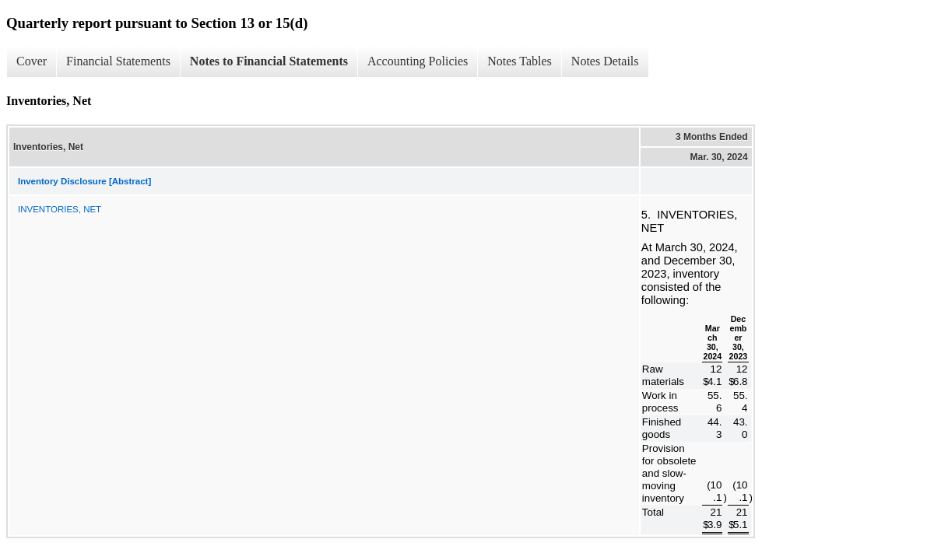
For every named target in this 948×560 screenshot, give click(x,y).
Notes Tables (520, 61)
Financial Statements (118, 61)
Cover (32, 61)
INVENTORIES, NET (60, 209)
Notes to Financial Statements (269, 61)
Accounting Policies (418, 61)
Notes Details (605, 61)
